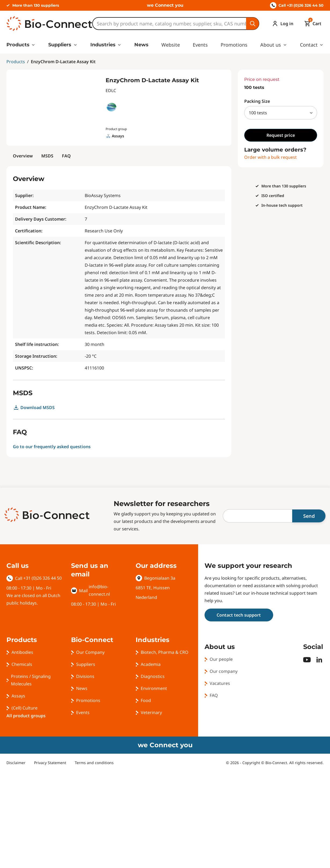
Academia (151, 664)
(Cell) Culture (25, 708)
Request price (281, 135)
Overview (23, 156)
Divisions (85, 676)
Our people (221, 659)
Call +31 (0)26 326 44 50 (297, 5)
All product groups (26, 716)
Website (171, 45)
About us (271, 45)
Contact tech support (239, 615)
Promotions (234, 45)
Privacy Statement (50, 763)
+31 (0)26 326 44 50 (42, 578)
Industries (103, 45)
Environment (154, 688)
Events (200, 45)
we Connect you (165, 5)
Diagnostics (153, 676)
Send (309, 516)
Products (18, 45)
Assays (18, 696)
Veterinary (151, 712)
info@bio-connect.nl (99, 590)
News (141, 45)
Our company (224, 671)
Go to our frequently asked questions (52, 447)
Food (146, 700)
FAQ (66, 156)
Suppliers (60, 45)
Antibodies (22, 652)
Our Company (90, 652)
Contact (309, 45)
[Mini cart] (312, 24)
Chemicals (22, 664)
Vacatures (220, 683)
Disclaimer (16, 763)
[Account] (281, 24)
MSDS (47, 156)
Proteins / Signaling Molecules (31, 680)
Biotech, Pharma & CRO (165, 652)
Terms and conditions (94, 763)
